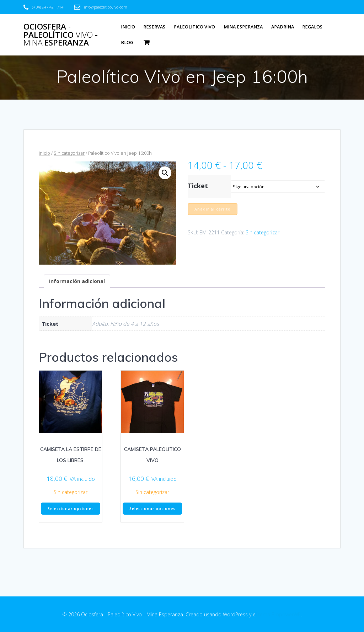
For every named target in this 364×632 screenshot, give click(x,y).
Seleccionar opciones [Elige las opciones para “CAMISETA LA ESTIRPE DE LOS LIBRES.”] (71, 509)
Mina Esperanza (243, 27)
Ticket (198, 186)
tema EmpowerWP (279, 614)
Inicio (128, 27)
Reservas (154, 27)
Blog (127, 43)
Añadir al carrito (213, 209)
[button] (165, 173)
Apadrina (283, 27)
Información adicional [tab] (77, 281)
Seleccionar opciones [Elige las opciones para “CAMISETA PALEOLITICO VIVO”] (152, 509)
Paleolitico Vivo (194, 27)
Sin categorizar (69, 153)
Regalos (312, 27)
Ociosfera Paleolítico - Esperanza (61, 35)
